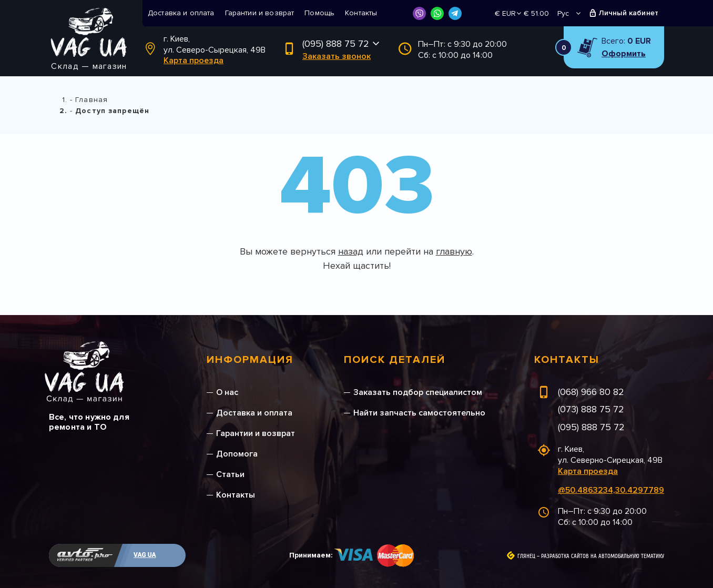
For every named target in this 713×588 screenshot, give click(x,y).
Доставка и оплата (181, 13)
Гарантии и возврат (260, 13)
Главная (91, 100)
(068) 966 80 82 (591, 392)
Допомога (237, 454)
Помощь (319, 13)
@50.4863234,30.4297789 (611, 490)
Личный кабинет (629, 13)
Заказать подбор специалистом (418, 392)
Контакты (361, 13)
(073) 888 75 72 (591, 409)
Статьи (230, 474)
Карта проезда (193, 60)
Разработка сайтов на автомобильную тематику (603, 556)
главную (454, 251)
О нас (227, 392)
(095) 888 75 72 (336, 44)
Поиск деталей (395, 360)
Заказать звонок (337, 56)
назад (351, 251)
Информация (250, 360)
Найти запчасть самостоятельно (419, 413)
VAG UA (145, 555)
